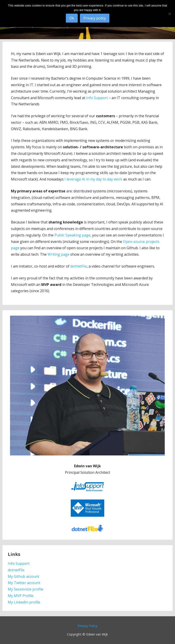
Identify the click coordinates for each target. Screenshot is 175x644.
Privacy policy (95, 18)
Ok (72, 18)
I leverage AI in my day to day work (93, 179)
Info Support (97, 98)
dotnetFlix (79, 266)
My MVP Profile (21, 596)
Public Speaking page (72, 235)
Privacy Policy (87, 626)
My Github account (24, 576)
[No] (169, 14)
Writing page (58, 254)
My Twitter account (24, 583)
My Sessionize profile (26, 589)
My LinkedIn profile (24, 602)
